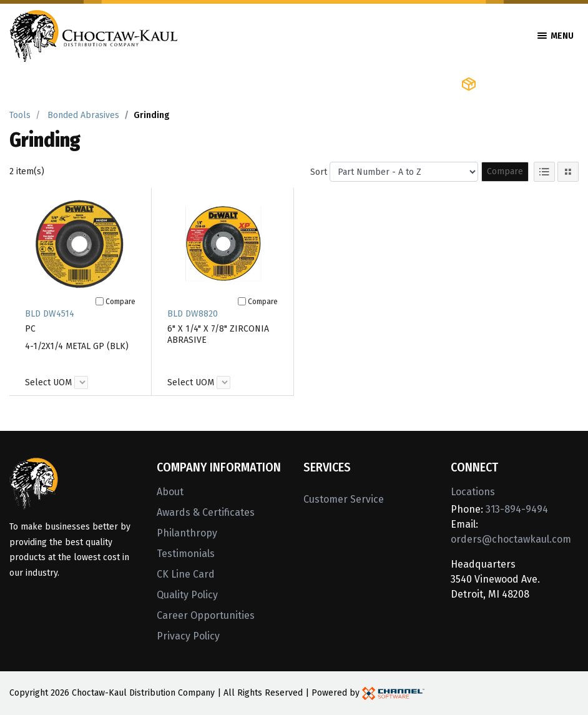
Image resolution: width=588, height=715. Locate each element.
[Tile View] (568, 172)
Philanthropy (187, 533)
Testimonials (186, 554)
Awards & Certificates (206, 512)
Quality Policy (187, 595)
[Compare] (100, 301)
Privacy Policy (188, 636)
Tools (20, 115)
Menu (556, 36)
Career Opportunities (206, 615)
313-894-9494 (517, 509)
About (170, 492)
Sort (319, 172)
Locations (473, 492)
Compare (505, 171)
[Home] (94, 35)
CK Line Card (186, 574)
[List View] (544, 172)
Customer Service (344, 499)
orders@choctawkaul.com (511, 539)
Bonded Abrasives (83, 115)
